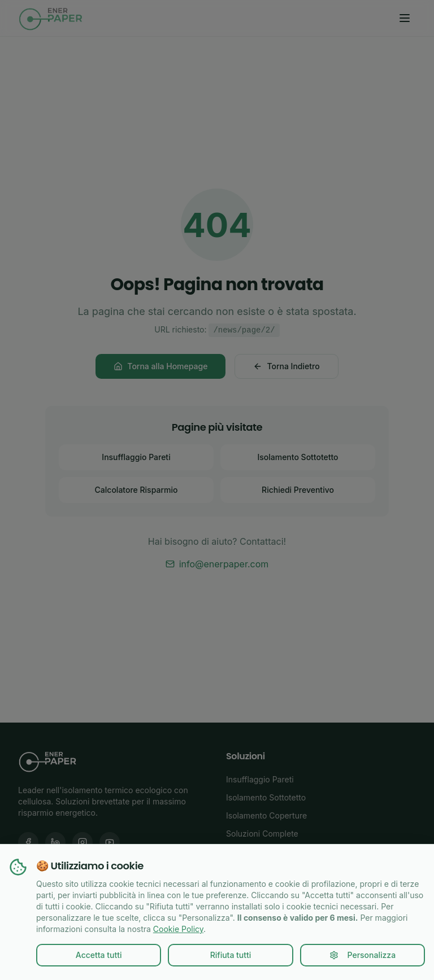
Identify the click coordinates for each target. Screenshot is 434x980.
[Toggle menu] (405, 18)
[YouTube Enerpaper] (110, 842)
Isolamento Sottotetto (298, 457)
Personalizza (363, 955)
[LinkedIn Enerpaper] (55, 842)
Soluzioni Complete (262, 834)
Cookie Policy (178, 929)
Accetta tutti (99, 955)
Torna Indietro (286, 366)
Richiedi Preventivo (298, 490)
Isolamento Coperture (266, 815)
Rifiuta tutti (231, 955)
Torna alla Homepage (160, 366)
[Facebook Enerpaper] (28, 842)
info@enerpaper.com (217, 564)
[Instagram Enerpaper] (83, 842)
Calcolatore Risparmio (136, 490)
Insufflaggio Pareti (136, 457)
